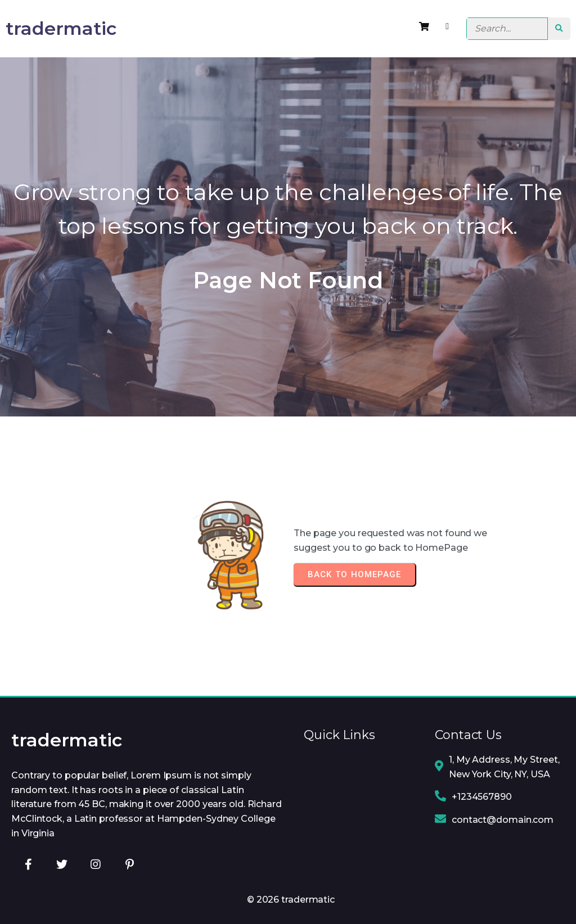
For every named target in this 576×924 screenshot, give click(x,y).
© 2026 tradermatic (291, 900)
